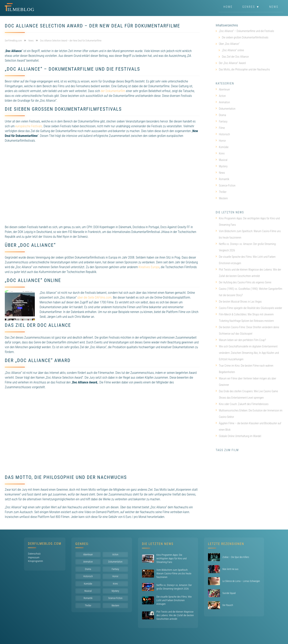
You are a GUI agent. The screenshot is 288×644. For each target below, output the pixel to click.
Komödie (222, 147)
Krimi (220, 153)
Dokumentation (225, 109)
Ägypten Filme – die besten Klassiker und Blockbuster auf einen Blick (248, 426)
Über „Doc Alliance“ (229, 44)
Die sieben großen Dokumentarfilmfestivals (245, 37)
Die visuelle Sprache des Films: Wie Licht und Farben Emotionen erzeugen (246, 260)
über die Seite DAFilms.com (94, 297)
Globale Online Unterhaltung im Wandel (238, 436)
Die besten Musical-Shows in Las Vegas (239, 302)
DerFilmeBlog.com (45, 544)
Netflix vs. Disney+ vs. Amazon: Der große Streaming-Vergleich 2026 (246, 247)
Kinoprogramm (35, 561)
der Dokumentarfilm (113, 91)
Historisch (223, 134)
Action (221, 96)
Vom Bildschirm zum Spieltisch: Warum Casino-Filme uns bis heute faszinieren (248, 234)
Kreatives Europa (149, 267)
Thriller (221, 192)
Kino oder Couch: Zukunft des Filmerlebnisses (242, 404)
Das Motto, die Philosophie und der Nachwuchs (244, 69)
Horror (221, 141)
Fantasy (221, 121)
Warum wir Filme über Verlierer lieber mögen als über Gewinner (246, 382)
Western (222, 198)
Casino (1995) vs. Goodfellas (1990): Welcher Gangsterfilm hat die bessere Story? (249, 292)
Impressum (34, 557)
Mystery (221, 166)
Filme (220, 128)
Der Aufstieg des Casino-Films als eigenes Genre (243, 282)
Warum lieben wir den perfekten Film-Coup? (241, 340)
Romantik (222, 179)
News (274, 7)
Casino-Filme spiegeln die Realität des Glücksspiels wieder (249, 308)
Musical (221, 160)
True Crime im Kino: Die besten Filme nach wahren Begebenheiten (244, 369)
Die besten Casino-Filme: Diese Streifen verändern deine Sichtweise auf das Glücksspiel (247, 330)
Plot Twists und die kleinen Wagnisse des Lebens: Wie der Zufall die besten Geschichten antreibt (248, 273)
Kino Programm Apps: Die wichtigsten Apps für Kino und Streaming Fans (248, 222)
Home (228, 7)
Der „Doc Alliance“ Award (232, 63)
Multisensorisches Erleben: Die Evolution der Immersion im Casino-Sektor (249, 414)
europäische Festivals (29, 126)
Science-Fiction (225, 186)
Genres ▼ (251, 7)
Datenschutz (34, 554)
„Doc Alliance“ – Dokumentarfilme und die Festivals (246, 31)
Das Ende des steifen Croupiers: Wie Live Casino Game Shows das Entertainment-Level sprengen (247, 394)
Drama (221, 115)
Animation (223, 102)
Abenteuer (223, 89)
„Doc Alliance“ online (233, 50)
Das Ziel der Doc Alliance (235, 57)
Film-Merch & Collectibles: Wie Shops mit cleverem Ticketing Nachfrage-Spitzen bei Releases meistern (245, 318)
